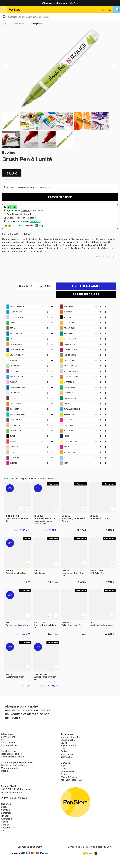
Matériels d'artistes (70, 737)
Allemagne (6, 819)
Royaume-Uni (8, 828)
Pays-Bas (6, 825)
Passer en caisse (60, 197)
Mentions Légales (10, 768)
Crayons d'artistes (19, 24)
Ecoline (9, 152)
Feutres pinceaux (36, 24)
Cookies (5, 771)
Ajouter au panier (86, 286)
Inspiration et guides (11, 754)
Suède (4, 807)
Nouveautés (67, 754)
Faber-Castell (67, 771)
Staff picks (66, 757)
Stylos (6, 24)
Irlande (5, 822)
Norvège (5, 810)
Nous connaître (9, 742)
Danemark (6, 813)
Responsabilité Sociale (12, 757)
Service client (8, 737)
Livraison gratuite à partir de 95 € (60, 3)
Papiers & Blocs (68, 746)
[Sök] (60, 17)
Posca (64, 774)
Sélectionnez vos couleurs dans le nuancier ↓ (27, 187)
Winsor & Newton (69, 777)
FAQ (3, 740)
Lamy (63, 769)
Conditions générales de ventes (17, 762)
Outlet (64, 751)
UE (2, 831)
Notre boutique (9, 745)
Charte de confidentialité (14, 765)
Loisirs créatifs (68, 740)
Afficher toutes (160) (71, 780)
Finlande (5, 816)
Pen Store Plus (8, 751)
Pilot (63, 766)
